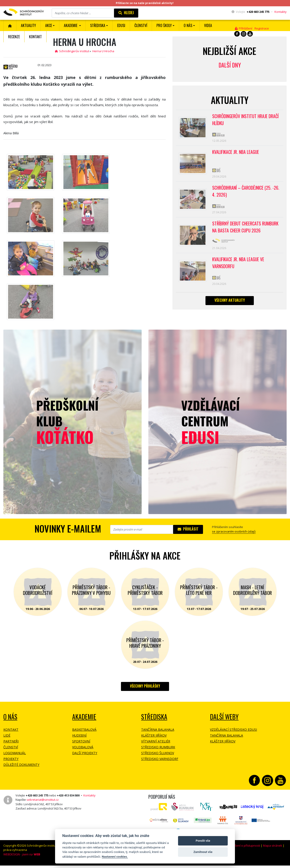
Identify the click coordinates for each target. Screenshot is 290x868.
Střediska (154, 717)
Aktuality (28, 25)
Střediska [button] (98, 25)
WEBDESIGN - (22, 854)
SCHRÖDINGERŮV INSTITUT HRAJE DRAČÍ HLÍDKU (246, 120)
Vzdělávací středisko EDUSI (233, 730)
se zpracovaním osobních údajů (234, 531)
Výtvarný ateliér (156, 741)
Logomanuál (15, 753)
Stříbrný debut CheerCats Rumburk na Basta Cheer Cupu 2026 (246, 229)
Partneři (11, 741)
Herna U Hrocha (103, 51)
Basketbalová (84, 730)
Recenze (14, 37)
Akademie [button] (71, 25)
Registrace (262, 28)
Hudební (79, 735)
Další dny (230, 65)
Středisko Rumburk (158, 747)
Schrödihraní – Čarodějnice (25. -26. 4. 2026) (246, 193)
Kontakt (35, 37)
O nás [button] (188, 25)
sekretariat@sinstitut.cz (43, 800)
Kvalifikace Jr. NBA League (236, 153)
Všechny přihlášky (145, 686)
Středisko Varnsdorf (160, 759)
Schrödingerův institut (72, 51)
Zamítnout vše (203, 852)
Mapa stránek (273, 846)
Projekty (11, 759)
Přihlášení (244, 28)
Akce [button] (49, 25)
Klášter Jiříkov (154, 735)
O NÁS (10, 717)
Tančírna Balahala (158, 730)
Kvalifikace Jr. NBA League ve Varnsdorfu (239, 265)
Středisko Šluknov (158, 753)
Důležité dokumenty (21, 765)
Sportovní (81, 741)
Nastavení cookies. (115, 857)
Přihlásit (188, 529)
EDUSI (121, 25)
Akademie (84, 717)
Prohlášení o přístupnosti (243, 846)
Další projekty (85, 753)
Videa (208, 25)
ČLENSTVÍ (141, 25)
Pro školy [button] (164, 25)
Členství (11, 747)
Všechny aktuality (230, 303)
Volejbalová (83, 747)
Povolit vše (203, 841)
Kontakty (281, 12)
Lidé (7, 735)
